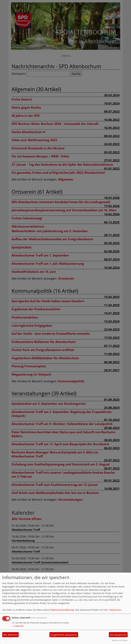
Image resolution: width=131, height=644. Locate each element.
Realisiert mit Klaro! (120, 640)
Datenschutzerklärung (62, 610)
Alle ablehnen (11, 635)
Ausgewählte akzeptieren (64, 635)
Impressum (115, 610)
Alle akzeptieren (118, 635)
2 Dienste (18, 626)
